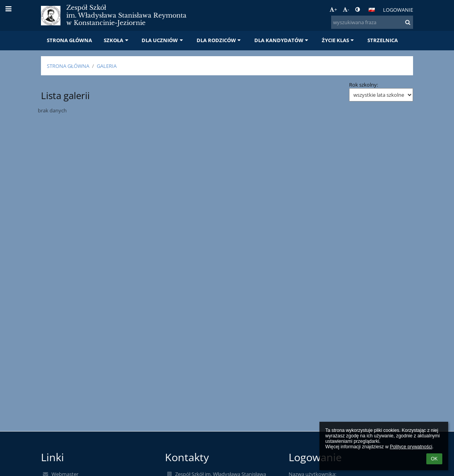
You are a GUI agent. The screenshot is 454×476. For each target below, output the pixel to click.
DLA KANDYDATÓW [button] (282, 40)
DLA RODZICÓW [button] (220, 40)
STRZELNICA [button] (383, 40)
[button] (372, 10)
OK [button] (434, 459)
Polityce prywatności (411, 447)
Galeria (107, 66)
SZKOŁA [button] (117, 40)
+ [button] (333, 9)
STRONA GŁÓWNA (68, 66)
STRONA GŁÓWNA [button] (69, 40)
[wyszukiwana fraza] (372, 22)
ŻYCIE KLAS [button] (339, 40)
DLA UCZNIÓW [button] (163, 40)
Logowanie (398, 10)
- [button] (346, 9)
